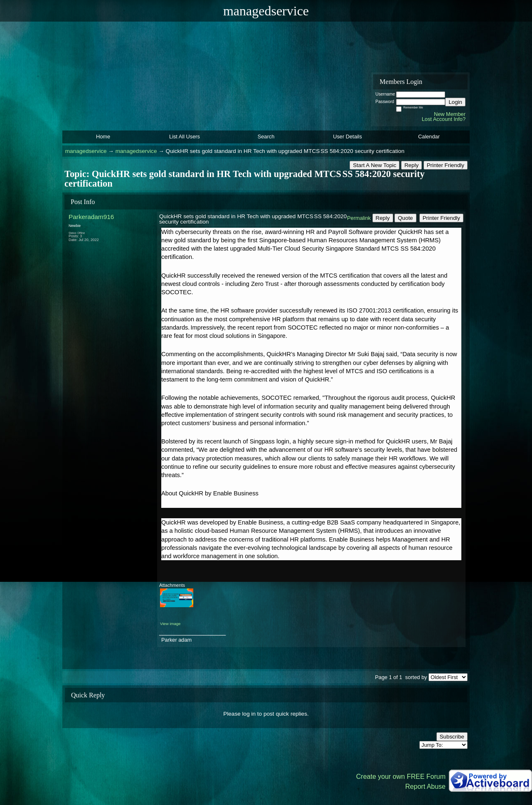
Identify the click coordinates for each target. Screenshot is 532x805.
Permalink (359, 218)
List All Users (185, 137)
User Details (347, 137)
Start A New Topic (374, 165)
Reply (411, 165)
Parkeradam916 (91, 217)
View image (170, 624)
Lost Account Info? (444, 119)
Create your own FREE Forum (401, 777)
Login (455, 102)
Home (103, 137)
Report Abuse (425, 787)
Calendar (429, 137)
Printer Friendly (446, 165)
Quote (405, 218)
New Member (450, 114)
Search (266, 137)
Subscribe (452, 737)
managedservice (86, 151)
